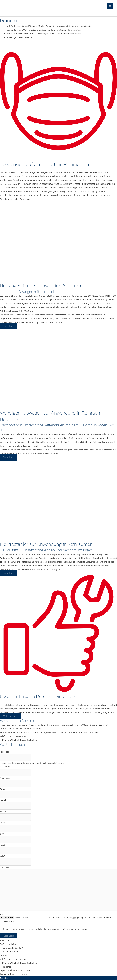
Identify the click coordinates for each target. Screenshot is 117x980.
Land (3, 845)
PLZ (2, 823)
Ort (2, 834)
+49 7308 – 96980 (17, 736)
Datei (3, 914)
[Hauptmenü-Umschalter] (110, 6)
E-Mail (4, 800)
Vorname (5, 767)
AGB (28, 970)
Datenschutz (18, 970)
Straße (4, 811)
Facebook (5, 752)
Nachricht (5, 867)
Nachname (6, 778)
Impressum (5, 970)
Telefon (4, 856)
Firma (3, 789)
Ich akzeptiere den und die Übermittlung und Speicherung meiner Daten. (45, 929)
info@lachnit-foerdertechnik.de (22, 740)
